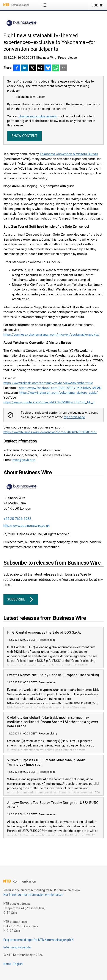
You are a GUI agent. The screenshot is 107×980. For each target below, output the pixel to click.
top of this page (74, 417)
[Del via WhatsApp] (56, 68)
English (18, 964)
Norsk (7, 964)
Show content (24, 136)
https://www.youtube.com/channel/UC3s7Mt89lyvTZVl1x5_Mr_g (49, 402)
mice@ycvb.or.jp (24, 460)
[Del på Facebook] (17, 68)
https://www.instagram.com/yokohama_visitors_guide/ (59, 393)
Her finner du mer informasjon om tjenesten (33, 895)
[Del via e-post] (63, 68)
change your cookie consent (38, 116)
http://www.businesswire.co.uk (27, 526)
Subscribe (21, 599)
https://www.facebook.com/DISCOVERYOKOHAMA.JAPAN (60, 388)
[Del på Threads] (40, 68)
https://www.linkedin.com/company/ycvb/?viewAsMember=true (48, 383)
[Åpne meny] (45, 5)
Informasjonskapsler (17, 947)
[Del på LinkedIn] (25, 68)
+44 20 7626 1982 (17, 519)
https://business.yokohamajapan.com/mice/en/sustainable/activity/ (51, 335)
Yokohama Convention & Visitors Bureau (69, 154)
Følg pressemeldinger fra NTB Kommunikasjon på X (38, 940)
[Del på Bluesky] (48, 68)
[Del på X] (32, 68)
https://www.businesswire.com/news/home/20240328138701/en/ (50, 432)
